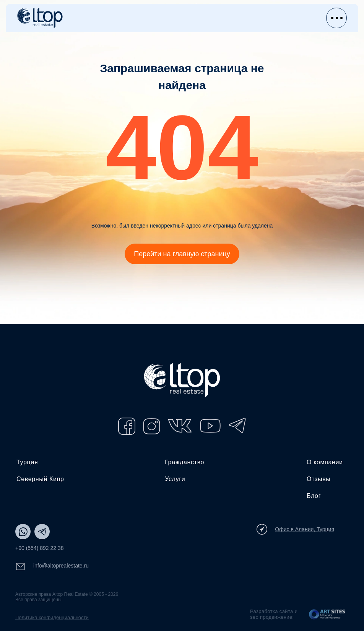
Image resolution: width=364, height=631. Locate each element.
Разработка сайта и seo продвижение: (274, 614)
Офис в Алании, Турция (295, 529)
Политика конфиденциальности (52, 617)
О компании (325, 462)
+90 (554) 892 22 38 (40, 548)
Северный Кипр (40, 479)
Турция (27, 462)
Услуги (175, 479)
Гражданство (184, 462)
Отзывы (318, 479)
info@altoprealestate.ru (52, 567)
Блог (314, 496)
